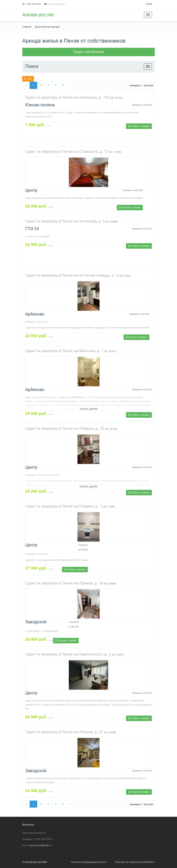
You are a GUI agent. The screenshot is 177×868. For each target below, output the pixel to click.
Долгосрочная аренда (47, 27)
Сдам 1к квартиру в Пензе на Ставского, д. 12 (67, 152)
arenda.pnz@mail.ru (56, 4)
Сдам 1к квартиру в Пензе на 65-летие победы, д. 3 (72, 275)
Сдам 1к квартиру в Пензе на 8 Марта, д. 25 (65, 428)
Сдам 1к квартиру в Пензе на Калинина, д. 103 (67, 97)
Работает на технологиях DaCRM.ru (135, 862)
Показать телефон (139, 126)
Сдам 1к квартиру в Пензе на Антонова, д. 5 (65, 221)
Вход (149, 4)
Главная (27, 27)
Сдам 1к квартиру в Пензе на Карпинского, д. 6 (68, 654)
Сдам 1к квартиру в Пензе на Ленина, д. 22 (64, 732)
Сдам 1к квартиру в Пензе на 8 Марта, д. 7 (64, 506)
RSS (28, 79)
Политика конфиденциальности (88, 862)
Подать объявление (88, 52)
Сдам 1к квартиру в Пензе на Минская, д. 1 (64, 351)
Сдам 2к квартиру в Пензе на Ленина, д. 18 (64, 583)
